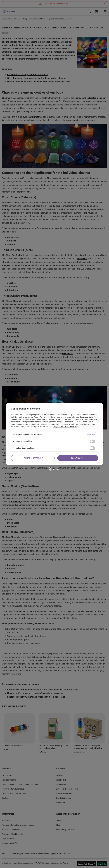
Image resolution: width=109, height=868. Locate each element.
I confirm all (78, 458)
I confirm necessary (33, 458)
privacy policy (88, 417)
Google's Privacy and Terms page (66, 427)
